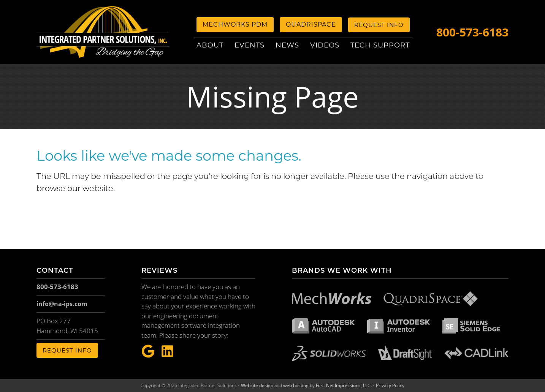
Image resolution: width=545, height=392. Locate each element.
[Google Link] (148, 352)
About (210, 45)
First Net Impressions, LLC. (344, 385)
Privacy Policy (390, 385)
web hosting (296, 385)
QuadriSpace (311, 24)
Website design (257, 385)
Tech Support (380, 45)
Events (250, 45)
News (287, 45)
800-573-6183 (472, 32)
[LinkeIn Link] (167, 352)
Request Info (379, 25)
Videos (325, 45)
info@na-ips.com (62, 304)
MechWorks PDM (235, 24)
